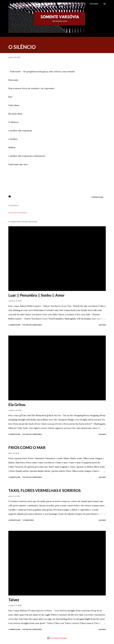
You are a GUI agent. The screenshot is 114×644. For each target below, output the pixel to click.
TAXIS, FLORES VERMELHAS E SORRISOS (45, 490)
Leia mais (102, 325)
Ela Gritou (17, 405)
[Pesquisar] (94, 4)
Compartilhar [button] (97, 197)
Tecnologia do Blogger (57, 638)
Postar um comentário (18, 213)
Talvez (14, 600)
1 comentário (28, 520)
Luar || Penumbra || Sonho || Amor (36, 295)
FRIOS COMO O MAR (27, 447)
